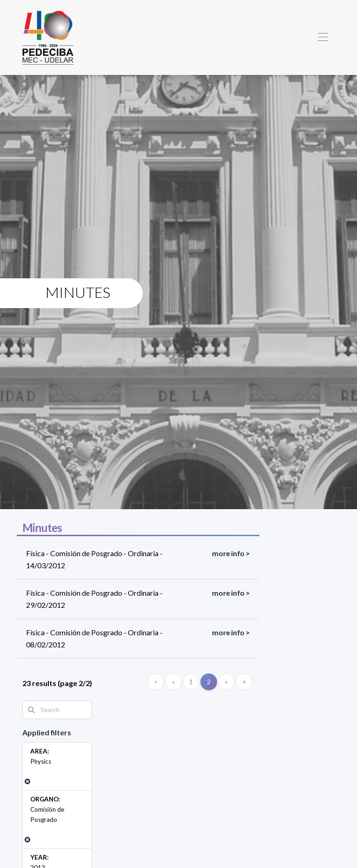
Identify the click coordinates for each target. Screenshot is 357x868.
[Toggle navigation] (323, 37)
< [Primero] (156, 682)
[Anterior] (173, 682)
